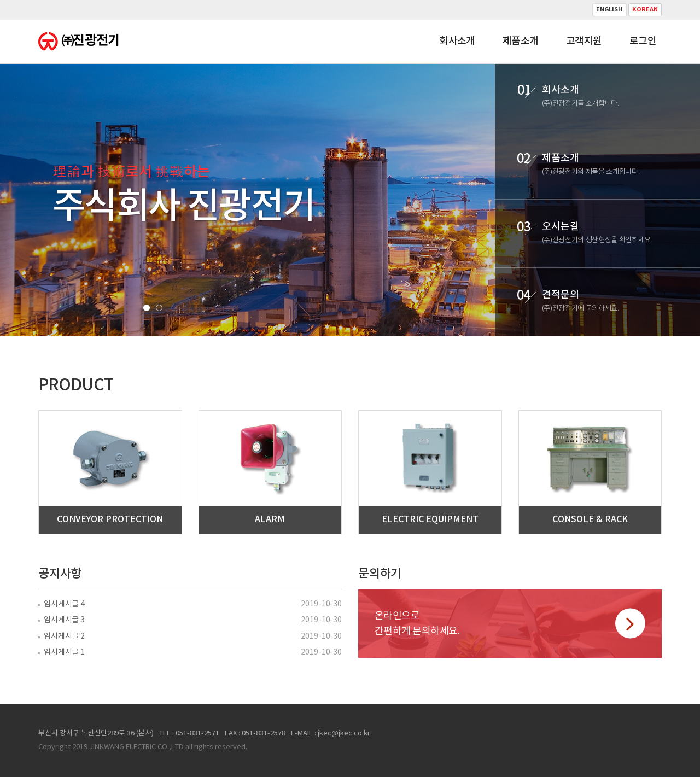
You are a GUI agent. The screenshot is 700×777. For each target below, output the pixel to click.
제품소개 (521, 41)
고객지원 (584, 41)
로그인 (643, 41)
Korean (645, 10)
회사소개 (457, 41)
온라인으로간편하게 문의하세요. (510, 624)
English (609, 10)
